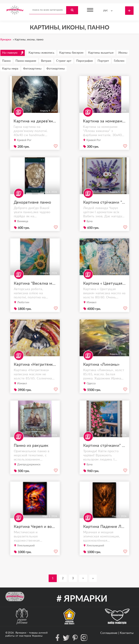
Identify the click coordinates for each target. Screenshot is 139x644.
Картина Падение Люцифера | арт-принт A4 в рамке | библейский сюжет (104, 533)
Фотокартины (56, 69)
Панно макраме (26, 61)
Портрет (103, 61)
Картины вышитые (101, 53)
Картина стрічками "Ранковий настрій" (104, 208)
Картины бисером (71, 53)
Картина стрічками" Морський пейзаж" (104, 452)
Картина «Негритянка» (35, 371)
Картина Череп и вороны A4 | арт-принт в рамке (35, 533)
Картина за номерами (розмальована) (104, 121)
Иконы (123, 53)
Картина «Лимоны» (102, 371)
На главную (13, 53)
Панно (6, 61)
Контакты (127, 633)
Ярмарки (21, 633)
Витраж (46, 61)
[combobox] (109, 10)
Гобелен (119, 61)
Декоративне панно (33, 208)
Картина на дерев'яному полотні (35, 121)
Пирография (85, 61)
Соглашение (109, 633)
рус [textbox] (106, 10)
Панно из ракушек (31, 452)
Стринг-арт (64, 61)
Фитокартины (32, 69)
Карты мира (10, 69)
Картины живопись (41, 53)
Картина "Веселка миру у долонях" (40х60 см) (35, 290)
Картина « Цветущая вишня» (104, 290)
